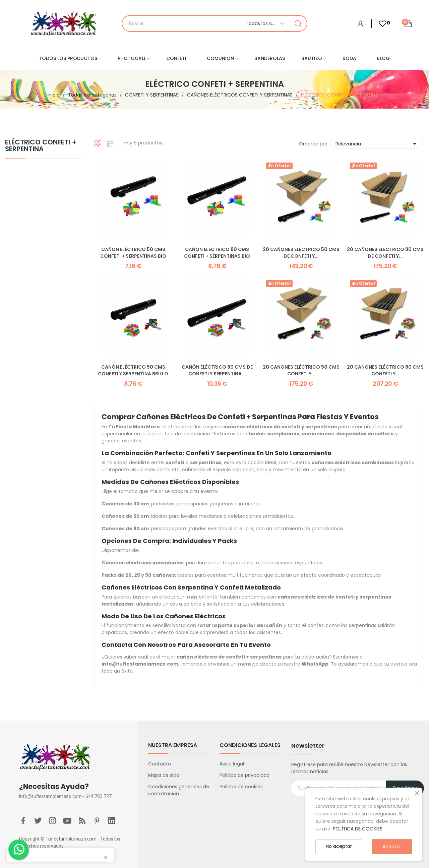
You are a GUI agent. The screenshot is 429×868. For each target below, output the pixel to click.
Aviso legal (232, 764)
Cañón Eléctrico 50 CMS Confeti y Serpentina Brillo (133, 370)
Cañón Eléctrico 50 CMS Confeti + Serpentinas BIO (133, 253)
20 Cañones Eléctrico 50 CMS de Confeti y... (301, 253)
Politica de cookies (241, 787)
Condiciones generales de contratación (179, 790)
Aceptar (392, 847)
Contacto (160, 764)
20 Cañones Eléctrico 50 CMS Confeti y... (301, 370)
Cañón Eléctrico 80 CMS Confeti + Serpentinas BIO (217, 253)
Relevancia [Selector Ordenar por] (377, 144)
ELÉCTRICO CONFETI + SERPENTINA (41, 146)
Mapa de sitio (164, 775)
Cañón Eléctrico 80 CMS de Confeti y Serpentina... (217, 370)
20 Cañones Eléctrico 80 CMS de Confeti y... (385, 253)
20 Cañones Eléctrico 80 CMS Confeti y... (385, 370)
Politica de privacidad (244, 775)
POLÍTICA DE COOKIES (358, 829)
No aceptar (339, 846)
